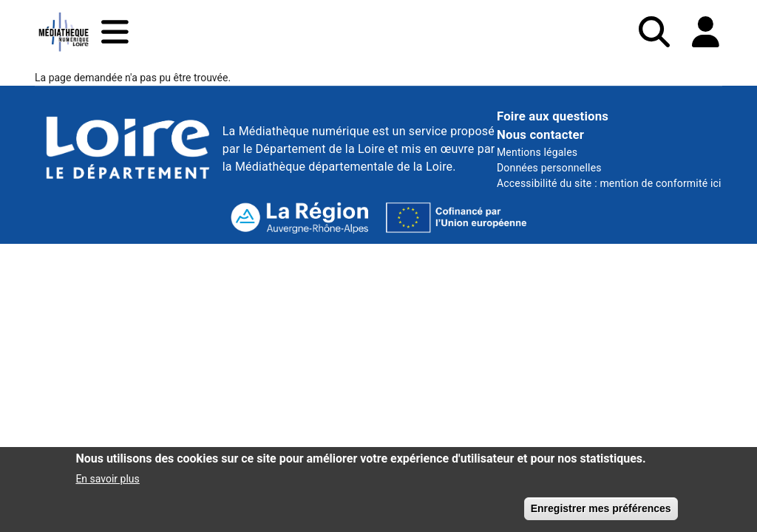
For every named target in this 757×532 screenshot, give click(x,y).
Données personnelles (549, 168)
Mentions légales (537, 152)
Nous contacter (540, 134)
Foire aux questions (553, 116)
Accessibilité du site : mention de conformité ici (609, 183)
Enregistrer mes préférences (601, 514)
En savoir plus (107, 484)
